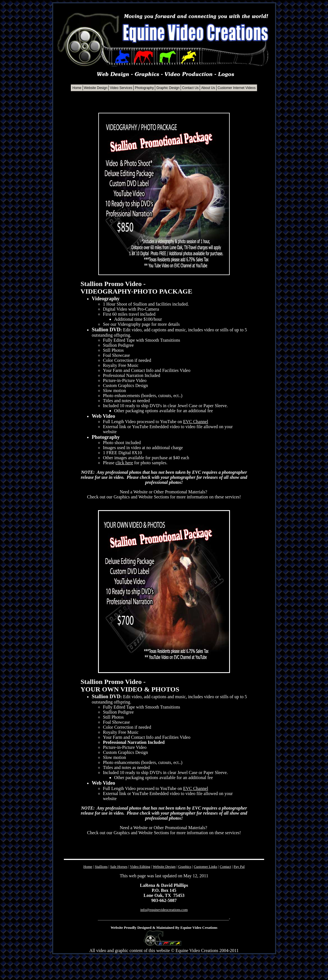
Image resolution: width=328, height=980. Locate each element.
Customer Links (205, 867)
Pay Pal (239, 867)
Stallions (101, 867)
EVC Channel (196, 422)
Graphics (185, 867)
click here (124, 463)
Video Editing (140, 867)
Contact (225, 867)
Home (88, 867)
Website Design (164, 867)
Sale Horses (119, 867)
